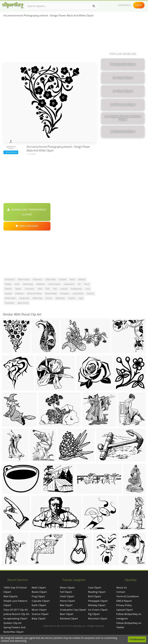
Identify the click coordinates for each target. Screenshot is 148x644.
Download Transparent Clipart (27, 212)
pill (79, 284)
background (76, 289)
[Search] (94, 6)
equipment (24, 298)
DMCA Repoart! (27, 226)
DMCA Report (124, 601)
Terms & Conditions (128, 596)
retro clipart (24, 279)
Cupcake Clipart (41, 601)
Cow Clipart (95, 587)
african (49, 298)
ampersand (69, 284)
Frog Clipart (38, 596)
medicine (40, 284)
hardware (65, 293)
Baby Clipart (39, 618)
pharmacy (37, 279)
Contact (121, 592)
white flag (38, 298)
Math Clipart (39, 587)
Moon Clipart (67, 587)
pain (48, 289)
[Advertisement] (50, 41)
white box (60, 298)
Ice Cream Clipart (98, 610)
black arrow (23, 303)
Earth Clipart (39, 605)
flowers (90, 293)
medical (82, 279)
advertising (28, 284)
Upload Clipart (125, 610)
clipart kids (51, 279)
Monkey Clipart (97, 605)
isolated (63, 279)
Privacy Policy (124, 605)
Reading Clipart (97, 592)
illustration (10, 279)
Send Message (11, 152)
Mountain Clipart (98, 618)
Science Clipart (40, 614)
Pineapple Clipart (98, 601)
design (8, 284)
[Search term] (61, 6)
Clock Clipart (67, 596)
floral (87, 284)
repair (18, 289)
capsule (64, 289)
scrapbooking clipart (15, 618)
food (17, 284)
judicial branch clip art (16, 614)
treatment (29, 289)
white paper (10, 298)
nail (55, 289)
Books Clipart (39, 592)
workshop (10, 303)
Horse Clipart (67, 601)
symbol (8, 293)
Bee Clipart (66, 605)
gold (40, 289)
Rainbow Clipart (69, 618)
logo (81, 298)
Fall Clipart (66, 592)
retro (72, 279)
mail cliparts (11, 596)
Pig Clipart (94, 614)
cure (88, 289)
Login (139, 5)
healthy (72, 298)
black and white (34, 293)
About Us (122, 587)
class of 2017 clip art (16, 610)
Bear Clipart (67, 614)
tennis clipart (54, 284)
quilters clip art (13, 623)
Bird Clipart (95, 596)
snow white (78, 293)
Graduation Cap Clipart (73, 610)
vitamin (8, 289)
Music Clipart (39, 610)
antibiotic (19, 293)
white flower (51, 293)
